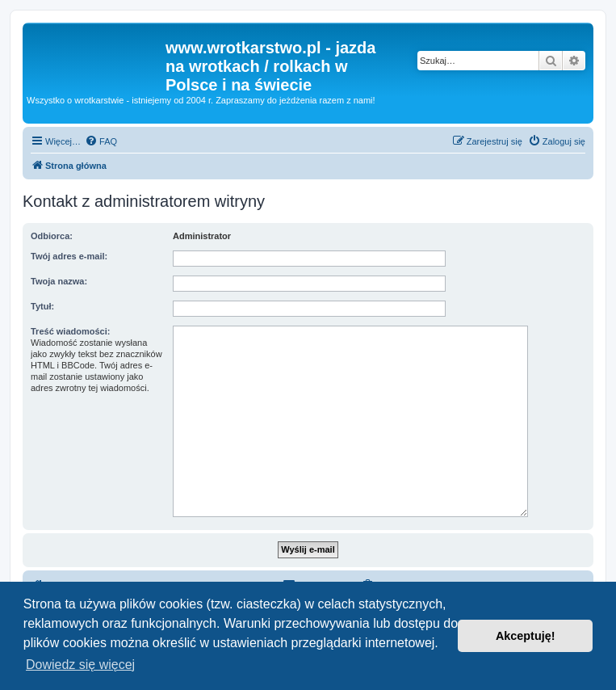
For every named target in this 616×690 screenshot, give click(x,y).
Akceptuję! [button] (526, 636)
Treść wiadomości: (70, 331)
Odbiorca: (52, 236)
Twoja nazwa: (59, 281)
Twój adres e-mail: (69, 256)
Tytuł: (42, 306)
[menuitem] (101, 141)
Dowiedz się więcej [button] (80, 665)
